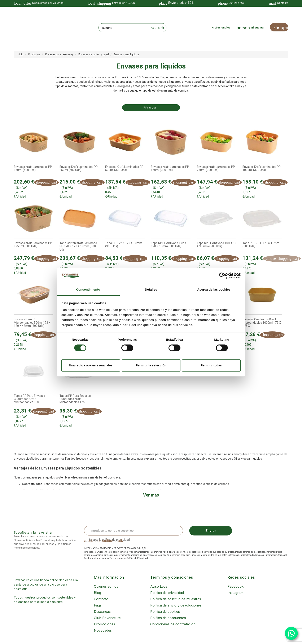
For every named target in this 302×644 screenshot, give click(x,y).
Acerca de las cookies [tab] (214, 289)
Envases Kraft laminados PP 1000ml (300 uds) (262, 168)
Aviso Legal (159, 586)
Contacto (101, 599)
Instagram (236, 593)
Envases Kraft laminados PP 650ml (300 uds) (170, 168)
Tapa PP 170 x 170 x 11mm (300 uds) (261, 245)
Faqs (98, 605)
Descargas (102, 612)
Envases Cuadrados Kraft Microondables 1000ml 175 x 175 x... (262, 323)
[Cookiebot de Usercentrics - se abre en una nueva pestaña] (222, 276)
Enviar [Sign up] (211, 531)
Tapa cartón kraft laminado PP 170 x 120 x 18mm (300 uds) (78, 246)
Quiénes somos (106, 586)
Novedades (103, 630)
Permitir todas (211, 365)
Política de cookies (165, 612)
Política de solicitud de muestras (176, 599)
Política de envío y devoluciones (176, 605)
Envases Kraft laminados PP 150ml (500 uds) (33, 168)
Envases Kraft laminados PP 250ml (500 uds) (79, 168)
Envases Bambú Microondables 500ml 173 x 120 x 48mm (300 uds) (32, 323)
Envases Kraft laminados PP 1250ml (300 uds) (33, 245)
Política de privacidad (167, 593)
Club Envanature (107, 618)
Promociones (104, 624)
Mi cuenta (257, 28)
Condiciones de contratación (173, 624)
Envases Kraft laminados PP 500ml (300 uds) (124, 168)
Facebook (236, 586)
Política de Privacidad (137, 558)
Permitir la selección (151, 365)
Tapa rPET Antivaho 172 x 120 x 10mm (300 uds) (169, 245)
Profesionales (221, 28)
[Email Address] (134, 531)
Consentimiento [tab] (88, 289)
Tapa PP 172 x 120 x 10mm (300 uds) (124, 245)
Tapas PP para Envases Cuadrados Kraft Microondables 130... (29, 399)
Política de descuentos (168, 618)
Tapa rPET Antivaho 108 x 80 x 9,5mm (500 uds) (216, 245)
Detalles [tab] (151, 289)
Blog (97, 593)
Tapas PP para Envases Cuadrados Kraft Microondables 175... (75, 399)
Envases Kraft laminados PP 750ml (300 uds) (216, 168)
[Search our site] (124, 28)
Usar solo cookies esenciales (91, 365)
